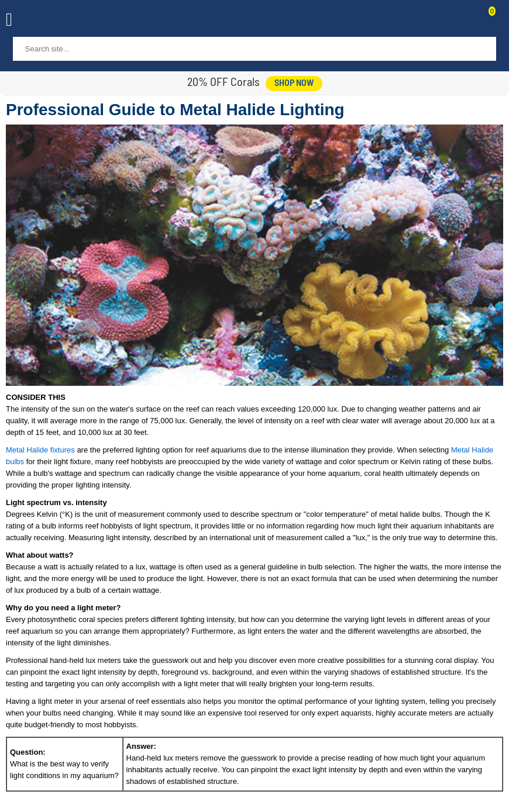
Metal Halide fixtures (40, 450)
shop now (294, 84)
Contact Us (463, 21)
